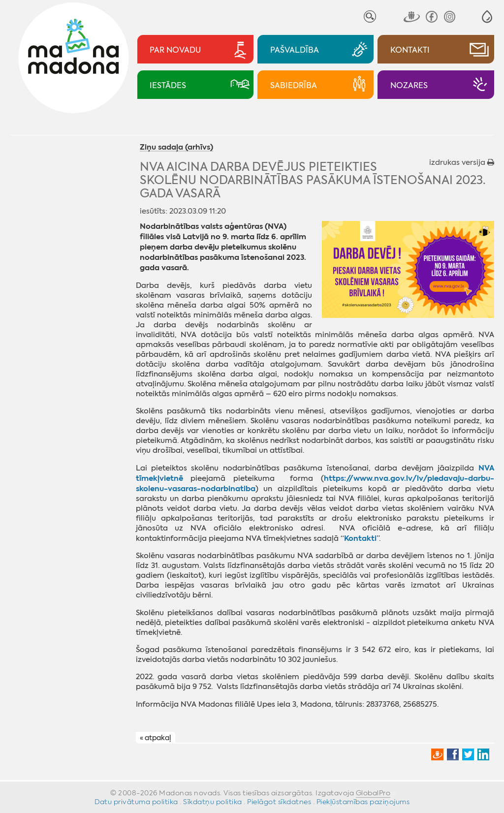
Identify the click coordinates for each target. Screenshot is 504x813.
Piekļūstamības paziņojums (363, 802)
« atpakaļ (155, 738)
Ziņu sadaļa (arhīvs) (176, 147)
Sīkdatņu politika (213, 802)
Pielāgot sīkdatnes (279, 802)
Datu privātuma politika (136, 802)
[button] (487, 16)
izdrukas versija (462, 162)
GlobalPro (373, 793)
